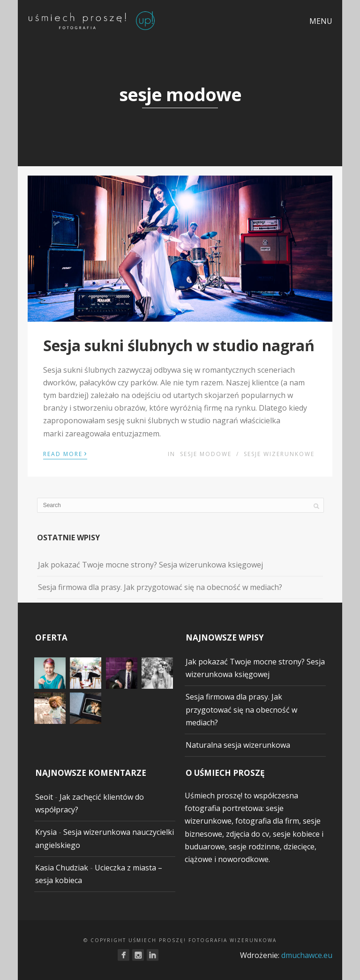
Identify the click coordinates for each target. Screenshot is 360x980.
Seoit (44, 797)
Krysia (46, 832)
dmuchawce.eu (307, 955)
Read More (65, 453)
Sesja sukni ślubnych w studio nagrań (179, 345)
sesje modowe (206, 454)
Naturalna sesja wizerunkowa (238, 745)
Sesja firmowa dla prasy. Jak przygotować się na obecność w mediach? (160, 587)
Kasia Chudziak (62, 868)
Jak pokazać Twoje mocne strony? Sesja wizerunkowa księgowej (150, 565)
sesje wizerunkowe (279, 454)
